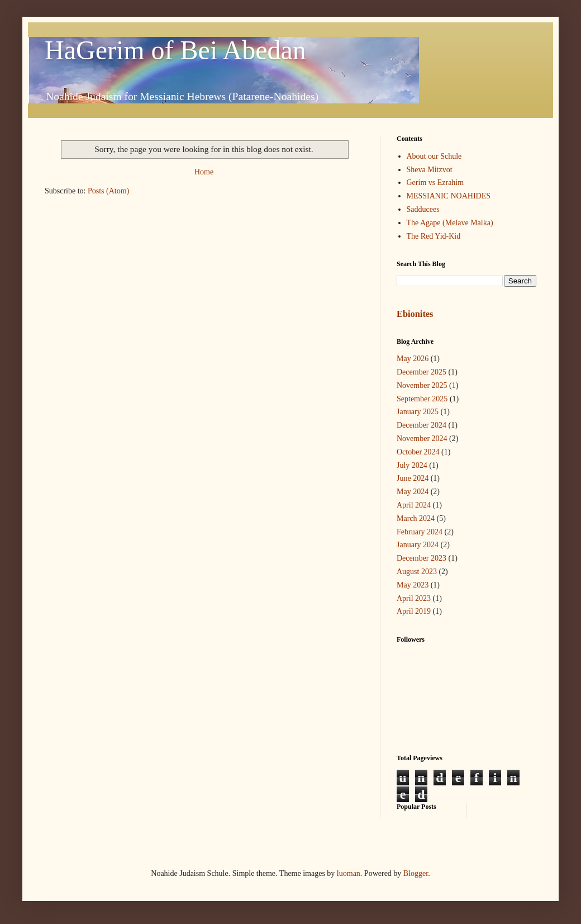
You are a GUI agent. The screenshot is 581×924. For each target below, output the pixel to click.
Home (204, 172)
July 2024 (412, 465)
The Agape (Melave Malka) (450, 223)
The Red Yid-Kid (434, 236)
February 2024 (420, 532)
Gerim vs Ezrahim (435, 183)
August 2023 (417, 572)
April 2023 (414, 598)
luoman (349, 873)
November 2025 (422, 385)
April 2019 (414, 611)
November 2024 (422, 439)
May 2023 (413, 585)
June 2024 (413, 478)
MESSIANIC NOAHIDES (449, 196)
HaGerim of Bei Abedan (175, 50)
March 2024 (416, 518)
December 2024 (422, 425)
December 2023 (422, 558)
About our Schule (434, 156)
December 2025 (422, 372)
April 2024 (414, 505)
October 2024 (418, 452)
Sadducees (423, 209)
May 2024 (413, 492)
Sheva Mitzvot (430, 170)
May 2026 (413, 359)
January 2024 (418, 545)
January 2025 (418, 412)
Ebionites (415, 314)
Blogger (416, 873)
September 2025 (422, 399)
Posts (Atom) (108, 191)
